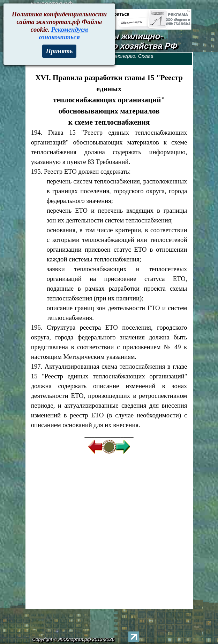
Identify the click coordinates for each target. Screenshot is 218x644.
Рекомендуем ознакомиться (63, 33)
